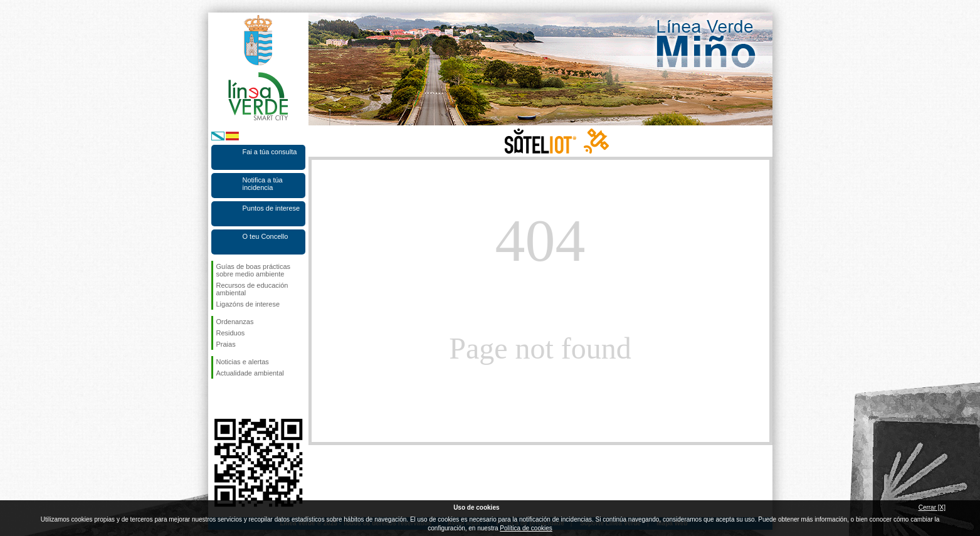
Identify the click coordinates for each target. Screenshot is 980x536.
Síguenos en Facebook (219, 399)
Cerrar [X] (932, 507)
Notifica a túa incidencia (263, 184)
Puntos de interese (271, 208)
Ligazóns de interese (248, 304)
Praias (226, 344)
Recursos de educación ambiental (252, 289)
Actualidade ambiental (250, 373)
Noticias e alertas (243, 362)
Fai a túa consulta (270, 152)
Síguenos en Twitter (240, 399)
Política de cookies (526, 528)
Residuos (231, 333)
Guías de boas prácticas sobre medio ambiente (254, 270)
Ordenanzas (235, 322)
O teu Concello (266, 236)
